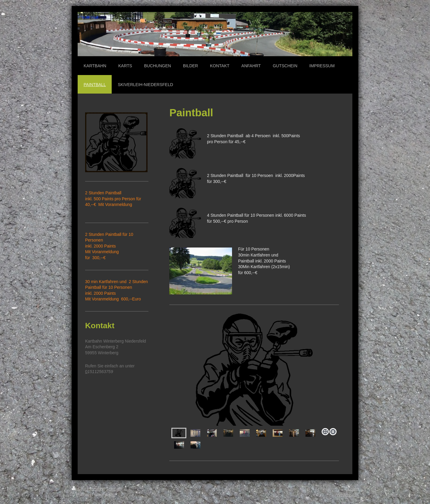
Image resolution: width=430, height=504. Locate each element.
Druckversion (88, 489)
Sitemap (114, 489)
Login (353, 489)
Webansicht (347, 495)
